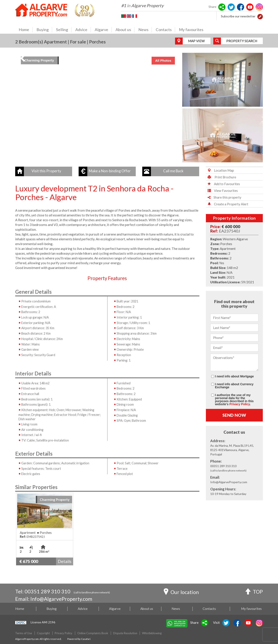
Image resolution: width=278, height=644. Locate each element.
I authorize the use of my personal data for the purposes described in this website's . (234, 399)
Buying (44, 30)
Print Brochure (221, 177)
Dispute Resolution (125, 633)
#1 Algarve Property (142, 6)
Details (65, 561)
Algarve (103, 30)
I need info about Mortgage (234, 376)
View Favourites (222, 191)
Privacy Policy (240, 404)
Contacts (165, 30)
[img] (98, 108)
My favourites (191, 30)
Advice (83, 30)
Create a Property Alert (227, 204)
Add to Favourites (223, 184)
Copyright (43, 633)
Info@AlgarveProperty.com (62, 599)
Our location (181, 593)
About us (125, 30)
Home (26, 30)
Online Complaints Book (93, 633)
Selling (64, 30)
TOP (254, 592)
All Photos (163, 61)
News (145, 30)
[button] (260, 16)
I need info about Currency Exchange (234, 386)
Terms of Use (24, 633)
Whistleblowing (152, 633)
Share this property (224, 197)
